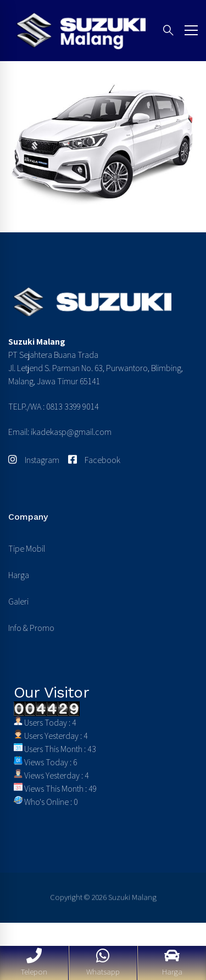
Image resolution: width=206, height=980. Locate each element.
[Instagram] (34, 460)
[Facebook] (94, 460)
